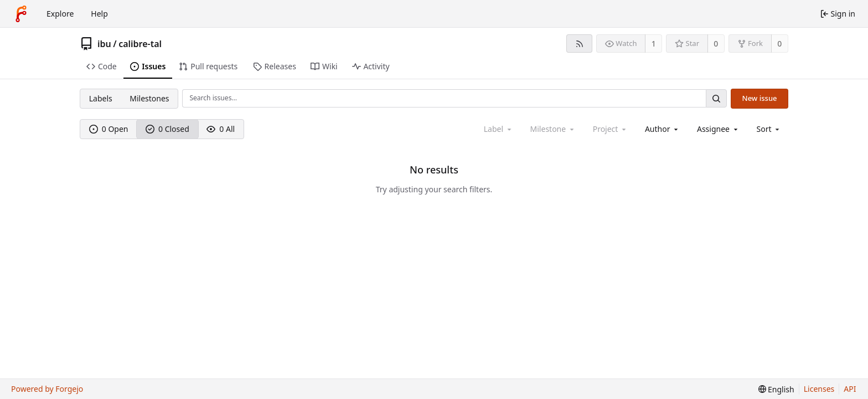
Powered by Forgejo (47, 389)
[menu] (769, 129)
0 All (221, 129)
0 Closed (167, 129)
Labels (101, 98)
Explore (60, 14)
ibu (104, 44)
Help (99, 14)
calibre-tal (140, 44)
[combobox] (662, 129)
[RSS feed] (579, 44)
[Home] (21, 14)
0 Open (109, 129)
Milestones (149, 98)
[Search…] (716, 98)
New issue (760, 98)
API (850, 389)
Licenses (819, 389)
